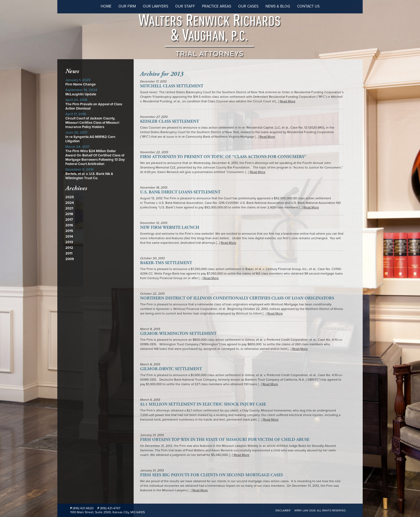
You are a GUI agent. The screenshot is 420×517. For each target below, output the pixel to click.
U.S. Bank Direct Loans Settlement (180, 192)
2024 (70, 203)
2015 (69, 231)
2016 (69, 225)
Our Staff (185, 6)
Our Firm (127, 6)
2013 (69, 242)
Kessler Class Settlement (170, 121)
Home (106, 6)
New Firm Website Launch (170, 228)
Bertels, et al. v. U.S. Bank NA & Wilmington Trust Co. (89, 176)
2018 (69, 214)
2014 (69, 237)
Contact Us (308, 6)
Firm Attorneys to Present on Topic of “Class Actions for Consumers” (223, 157)
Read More (288, 101)
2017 (69, 220)
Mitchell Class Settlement (172, 86)
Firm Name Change (80, 84)
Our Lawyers (155, 6)
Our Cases (248, 6)
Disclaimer (283, 511)
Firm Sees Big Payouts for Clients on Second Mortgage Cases (211, 475)
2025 (70, 197)
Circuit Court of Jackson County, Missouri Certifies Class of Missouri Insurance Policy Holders (92, 123)
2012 (69, 248)
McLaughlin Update (81, 94)
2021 (69, 208)
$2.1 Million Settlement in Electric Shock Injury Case (203, 404)
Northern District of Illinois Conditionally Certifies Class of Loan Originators (237, 298)
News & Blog (278, 6)
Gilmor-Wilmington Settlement (178, 334)
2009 (70, 259)
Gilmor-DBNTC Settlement (171, 369)
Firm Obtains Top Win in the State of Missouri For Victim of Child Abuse (225, 440)
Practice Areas (217, 6)
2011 (69, 253)
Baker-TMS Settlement (166, 263)
